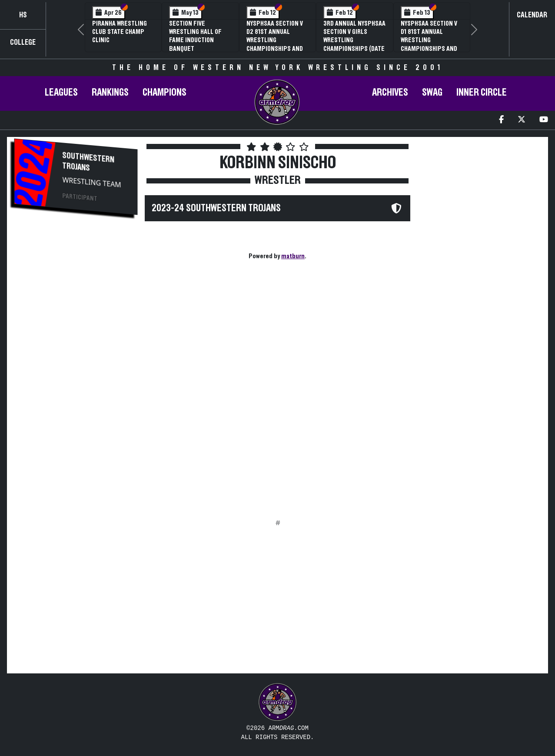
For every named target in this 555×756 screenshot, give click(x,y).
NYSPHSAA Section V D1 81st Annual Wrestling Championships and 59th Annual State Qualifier (429, 44)
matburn (293, 256)
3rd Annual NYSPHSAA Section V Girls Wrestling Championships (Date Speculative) (354, 40)
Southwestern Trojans (89, 162)
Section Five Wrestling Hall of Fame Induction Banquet (195, 36)
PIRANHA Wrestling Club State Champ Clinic (120, 32)
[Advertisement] (76, 368)
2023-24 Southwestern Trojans (216, 208)
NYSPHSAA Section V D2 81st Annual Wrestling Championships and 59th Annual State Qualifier (275, 44)
